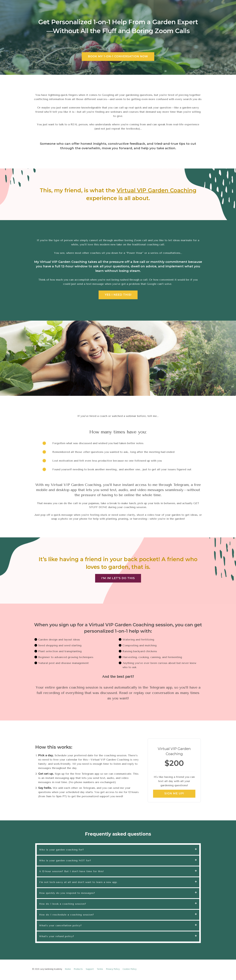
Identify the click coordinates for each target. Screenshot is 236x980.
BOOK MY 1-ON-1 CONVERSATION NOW (118, 56)
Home (68, 969)
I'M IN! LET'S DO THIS (118, 578)
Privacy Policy (113, 969)
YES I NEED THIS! (118, 295)
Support (90, 969)
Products (78, 969)
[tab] (118, 850)
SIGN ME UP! (174, 793)
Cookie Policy (130, 969)
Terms (100, 969)
